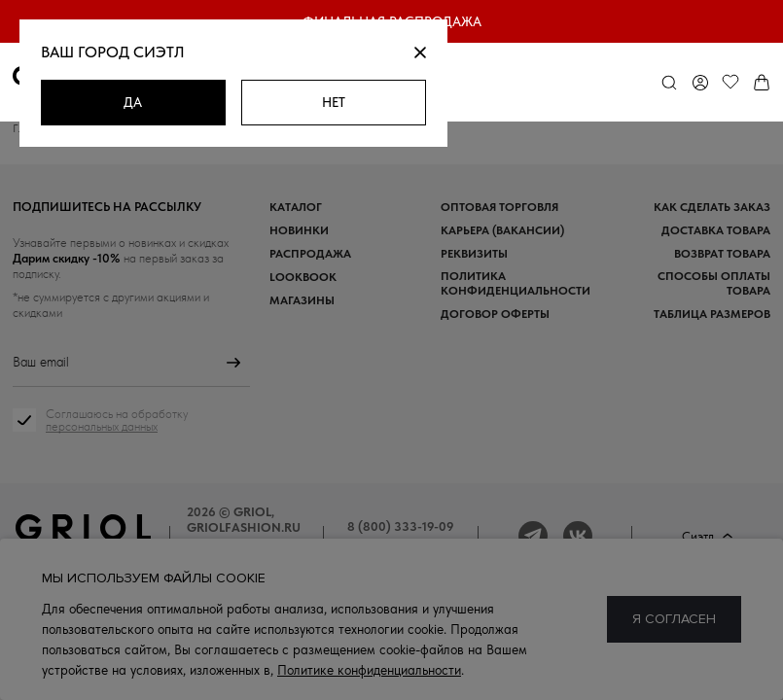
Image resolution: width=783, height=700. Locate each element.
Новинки (299, 230)
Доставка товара (716, 230)
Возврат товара (722, 253)
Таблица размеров (712, 314)
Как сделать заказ (712, 207)
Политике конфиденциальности (369, 670)
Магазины (302, 300)
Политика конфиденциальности (516, 283)
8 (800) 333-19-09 (401, 526)
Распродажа (310, 253)
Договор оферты (495, 314)
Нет (334, 102)
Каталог (296, 207)
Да (133, 102)
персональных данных (102, 426)
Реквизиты (474, 253)
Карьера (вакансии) (502, 230)
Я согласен (674, 619)
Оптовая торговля (499, 207)
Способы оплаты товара (714, 283)
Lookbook (303, 277)
